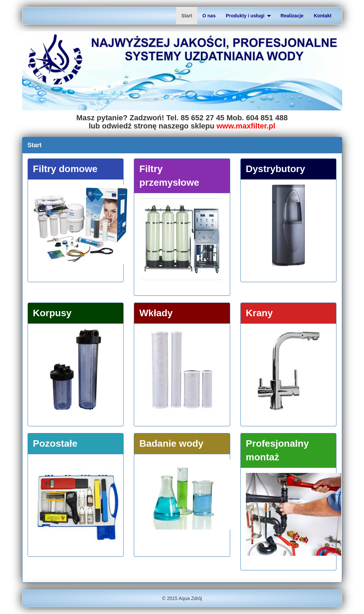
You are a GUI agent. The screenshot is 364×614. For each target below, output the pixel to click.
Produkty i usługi (248, 16)
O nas (209, 16)
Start (187, 16)
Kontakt (322, 16)
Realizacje (292, 16)
